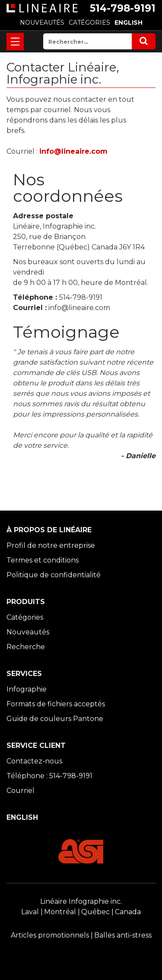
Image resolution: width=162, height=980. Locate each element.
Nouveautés (28, 632)
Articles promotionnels (50, 935)
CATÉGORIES (89, 23)
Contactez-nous (34, 761)
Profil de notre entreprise (51, 545)
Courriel (21, 791)
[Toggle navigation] (15, 42)
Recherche (26, 647)
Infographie (27, 689)
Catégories (25, 617)
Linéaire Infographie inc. (81, 901)
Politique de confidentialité (54, 575)
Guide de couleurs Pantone (55, 719)
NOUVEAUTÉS (42, 23)
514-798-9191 (123, 8)
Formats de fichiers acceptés (56, 704)
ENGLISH (129, 23)
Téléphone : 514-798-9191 (49, 776)
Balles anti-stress (123, 935)
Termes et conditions (43, 560)
